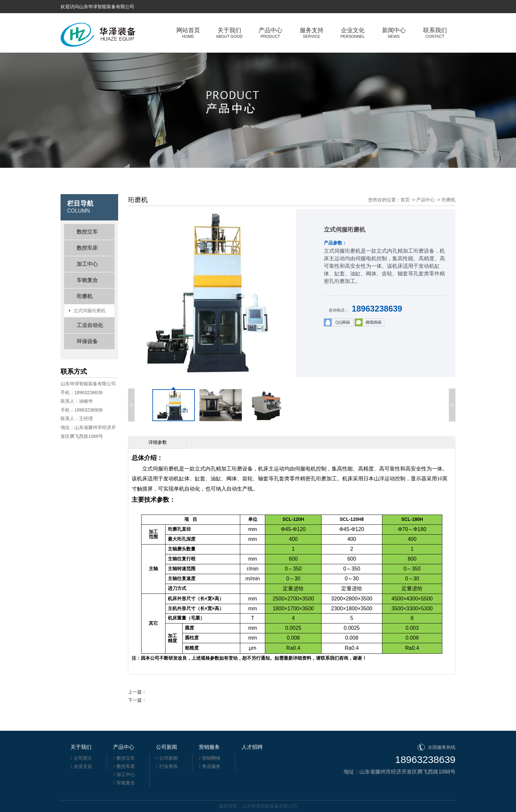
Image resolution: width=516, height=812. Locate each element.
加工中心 (126, 774)
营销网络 (211, 758)
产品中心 (270, 33)
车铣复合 (126, 783)
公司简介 (83, 758)
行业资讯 (168, 766)
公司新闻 (168, 758)
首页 (405, 200)
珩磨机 (449, 200)
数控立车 (126, 758)
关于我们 (229, 33)
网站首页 (188, 33)
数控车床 (126, 766)
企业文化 (353, 33)
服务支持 (311, 33)
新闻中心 (394, 33)
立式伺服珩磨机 (90, 311)
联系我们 (435, 33)
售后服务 (211, 766)
